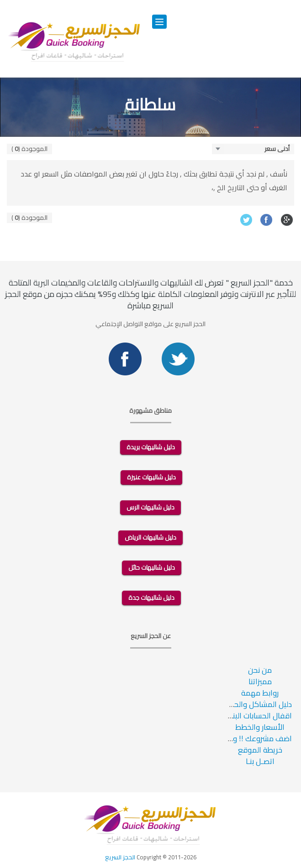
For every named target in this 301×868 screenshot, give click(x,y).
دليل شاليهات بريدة (151, 447)
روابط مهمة (260, 693)
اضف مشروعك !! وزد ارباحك (249, 738)
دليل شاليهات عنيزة (151, 477)
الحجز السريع (120, 857)
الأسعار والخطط (260, 727)
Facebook (267, 220)
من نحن (260, 670)
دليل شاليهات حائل (152, 567)
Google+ (287, 220)
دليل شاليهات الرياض (150, 537)
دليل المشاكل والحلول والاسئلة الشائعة (230, 704)
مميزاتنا (260, 681)
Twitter (246, 220)
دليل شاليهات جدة (151, 598)
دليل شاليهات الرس (150, 507)
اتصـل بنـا (260, 761)
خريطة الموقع (260, 750)
